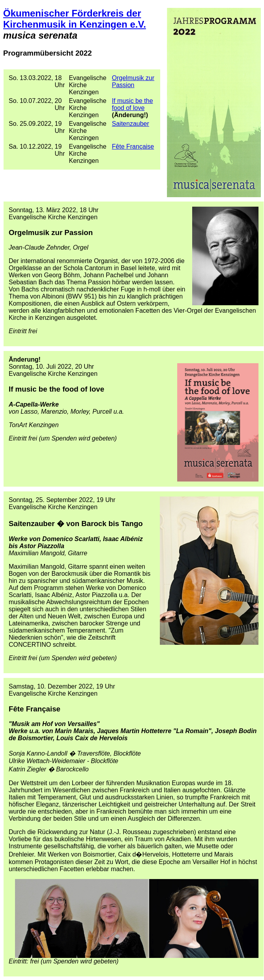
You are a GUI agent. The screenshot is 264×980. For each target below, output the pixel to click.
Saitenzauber (131, 124)
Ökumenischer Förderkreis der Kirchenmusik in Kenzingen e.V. (75, 19)
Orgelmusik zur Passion (133, 81)
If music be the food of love (133, 104)
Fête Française (133, 147)
